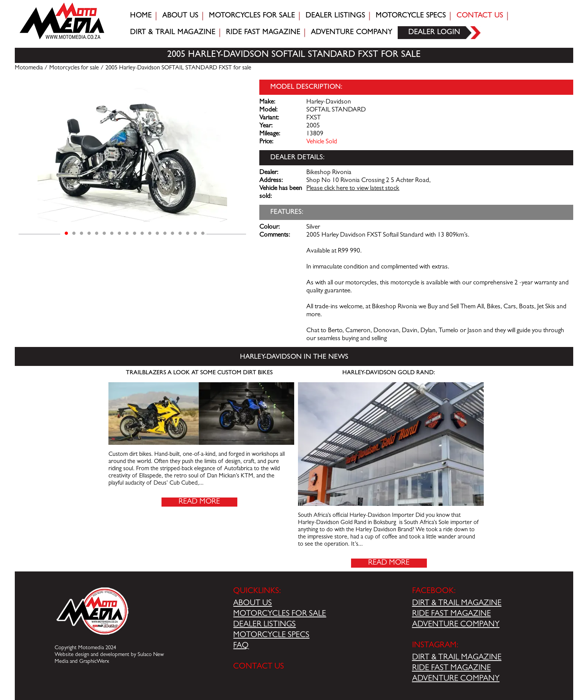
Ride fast (263, 33)
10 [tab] (135, 234)
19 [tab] (203, 234)
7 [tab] (112, 234)
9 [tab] (127, 234)
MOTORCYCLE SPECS (271, 636)
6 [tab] (104, 234)
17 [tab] (188, 234)
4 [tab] (89, 234)
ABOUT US (252, 604)
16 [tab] (180, 234)
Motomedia (29, 68)
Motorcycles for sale (252, 16)
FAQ (241, 646)
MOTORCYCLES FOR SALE (280, 614)
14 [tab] (165, 234)
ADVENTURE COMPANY (456, 625)
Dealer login (434, 33)
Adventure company (352, 33)
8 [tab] (119, 234)
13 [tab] (157, 234)
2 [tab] (74, 234)
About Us (180, 16)
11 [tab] (142, 234)
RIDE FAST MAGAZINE (452, 614)
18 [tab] (195, 234)
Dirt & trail (173, 33)
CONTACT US (259, 667)
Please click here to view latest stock (353, 189)
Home (141, 16)
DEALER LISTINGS (264, 625)
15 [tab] (172, 234)
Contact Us (480, 16)
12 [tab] (150, 234)
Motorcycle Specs (411, 16)
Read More (199, 502)
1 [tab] (66, 234)
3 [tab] (82, 234)
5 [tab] (97, 234)
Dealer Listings (335, 16)
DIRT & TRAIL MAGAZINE (457, 604)
